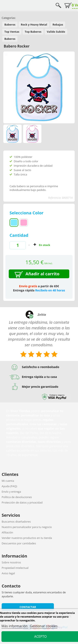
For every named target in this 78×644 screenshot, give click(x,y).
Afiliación (7, 532)
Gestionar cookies (44, 626)
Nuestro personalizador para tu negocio (27, 527)
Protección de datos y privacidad (22, 502)
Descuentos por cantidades (19, 543)
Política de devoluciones (17, 497)
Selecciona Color (27, 213)
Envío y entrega (11, 492)
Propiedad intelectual (15, 568)
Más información (15, 626)
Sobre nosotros (11, 562)
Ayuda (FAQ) (9, 486)
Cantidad (19, 235)
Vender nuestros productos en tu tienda (27, 538)
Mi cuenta (8, 481)
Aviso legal (8, 573)
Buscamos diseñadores (16, 522)
